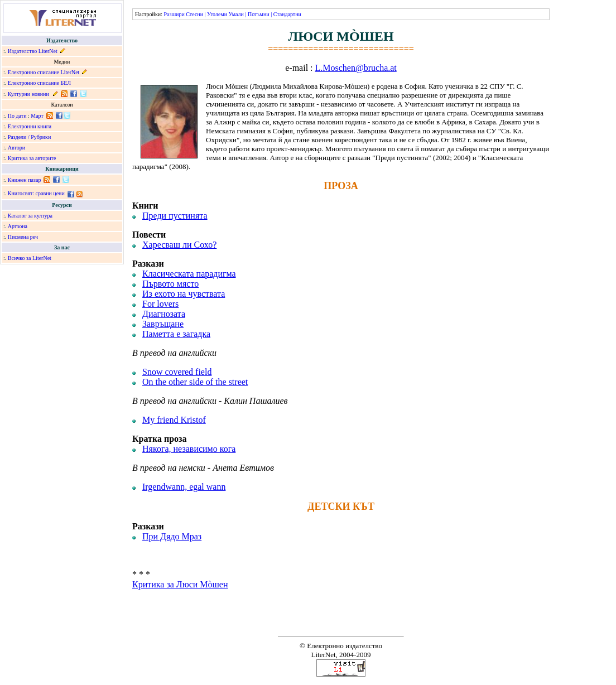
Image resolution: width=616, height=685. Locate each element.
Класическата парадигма (189, 274)
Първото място (170, 284)
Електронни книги (30, 126)
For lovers (160, 304)
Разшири (174, 14)
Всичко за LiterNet (30, 258)
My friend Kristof (174, 420)
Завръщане (163, 324)
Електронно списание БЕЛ (39, 83)
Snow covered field (177, 372)
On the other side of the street (195, 382)
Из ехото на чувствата (184, 294)
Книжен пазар (25, 180)
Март (37, 116)
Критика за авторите (32, 158)
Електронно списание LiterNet (44, 72)
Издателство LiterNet (33, 51)
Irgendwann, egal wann (184, 487)
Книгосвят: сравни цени (36, 193)
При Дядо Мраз (172, 536)
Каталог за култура (30, 216)
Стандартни (287, 14)
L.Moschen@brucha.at (356, 68)
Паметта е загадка (176, 334)
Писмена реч (23, 237)
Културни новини (28, 94)
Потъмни (259, 14)
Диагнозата (164, 314)
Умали (236, 14)
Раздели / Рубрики (30, 137)
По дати (17, 116)
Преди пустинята (175, 216)
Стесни (194, 14)
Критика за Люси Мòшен (180, 584)
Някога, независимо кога (189, 449)
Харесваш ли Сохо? (179, 245)
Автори (16, 148)
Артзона (18, 226)
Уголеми (217, 14)
